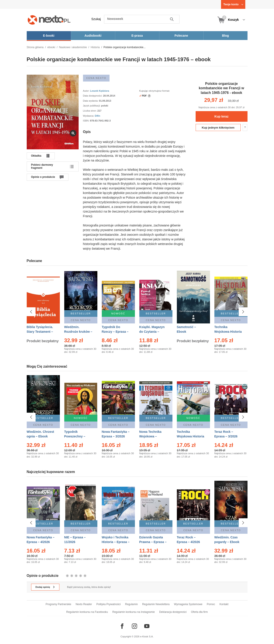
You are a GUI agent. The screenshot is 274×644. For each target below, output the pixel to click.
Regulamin (131, 604)
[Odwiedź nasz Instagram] (134, 626)
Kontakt (224, 604)
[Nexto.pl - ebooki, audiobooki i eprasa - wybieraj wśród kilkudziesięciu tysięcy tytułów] (49, 20)
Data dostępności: (93, 96)
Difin (97, 116)
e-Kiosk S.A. (147, 636)
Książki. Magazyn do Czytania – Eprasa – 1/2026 (152, 332)
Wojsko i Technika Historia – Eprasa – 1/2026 (116, 542)
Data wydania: (91, 101)
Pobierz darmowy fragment (42, 166)
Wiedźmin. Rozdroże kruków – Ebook (78, 332)
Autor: (87, 91)
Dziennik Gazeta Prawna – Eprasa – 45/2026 (153, 542)
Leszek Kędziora (100, 91)
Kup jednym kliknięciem (218, 128)
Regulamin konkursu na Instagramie (134, 612)
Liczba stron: (90, 111)
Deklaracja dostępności (173, 612)
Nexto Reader (84, 604)
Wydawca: (89, 116)
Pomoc (211, 604)
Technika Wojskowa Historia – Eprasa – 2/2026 (191, 436)
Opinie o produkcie (43, 177)
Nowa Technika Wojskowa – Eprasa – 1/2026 (151, 436)
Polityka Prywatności (108, 604)
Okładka (36, 156)
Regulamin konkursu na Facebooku (87, 612)
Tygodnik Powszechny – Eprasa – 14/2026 (77, 436)
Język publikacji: (92, 106)
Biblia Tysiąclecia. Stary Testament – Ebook (40, 332)
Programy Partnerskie (58, 604)
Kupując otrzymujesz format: (155, 91)
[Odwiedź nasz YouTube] (147, 626)
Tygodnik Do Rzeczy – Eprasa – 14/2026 (115, 332)
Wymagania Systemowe (188, 604)
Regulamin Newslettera (156, 604)
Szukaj (96, 19)
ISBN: (87, 121)
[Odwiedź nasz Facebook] (122, 626)
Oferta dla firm (199, 612)
